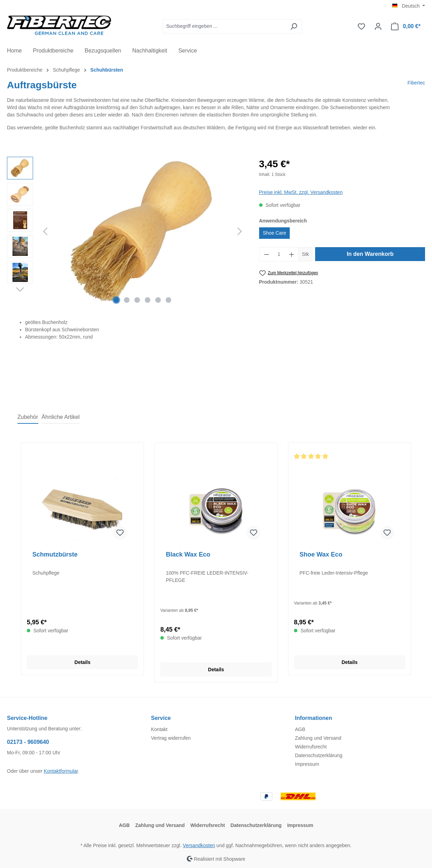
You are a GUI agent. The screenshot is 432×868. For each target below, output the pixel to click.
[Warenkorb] (406, 26)
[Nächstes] (240, 231)
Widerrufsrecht (311, 747)
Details (82, 662)
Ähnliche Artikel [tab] (61, 417)
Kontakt (159, 729)
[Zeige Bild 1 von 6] (117, 300)
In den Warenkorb (370, 254)
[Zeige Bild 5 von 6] (158, 300)
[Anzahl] (279, 254)
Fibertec (416, 83)
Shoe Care (275, 233)
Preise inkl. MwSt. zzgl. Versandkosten (301, 192)
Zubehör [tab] (28, 417)
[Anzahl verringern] (266, 254)
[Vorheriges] (45, 231)
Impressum (307, 764)
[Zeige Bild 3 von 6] (137, 300)
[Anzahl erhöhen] (292, 254)
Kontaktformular (61, 771)
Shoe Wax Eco (321, 554)
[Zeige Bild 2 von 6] (127, 300)
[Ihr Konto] (378, 26)
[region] (126, 232)
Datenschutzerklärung (319, 755)
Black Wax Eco (188, 554)
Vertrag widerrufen (171, 738)
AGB (300, 729)
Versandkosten (199, 845)
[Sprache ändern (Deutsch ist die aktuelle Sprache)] (409, 6)
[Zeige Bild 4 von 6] (147, 300)
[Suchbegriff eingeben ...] (224, 26)
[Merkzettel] (361, 26)
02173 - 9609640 (28, 742)
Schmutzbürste (55, 554)
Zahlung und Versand (318, 738)
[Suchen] (294, 26)
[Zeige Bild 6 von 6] (168, 300)
